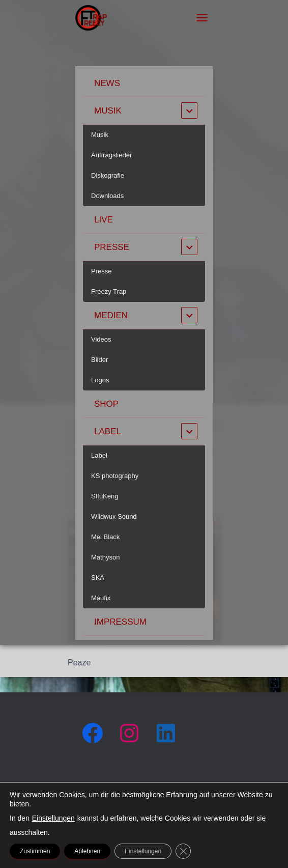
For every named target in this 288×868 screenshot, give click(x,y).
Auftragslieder (111, 155)
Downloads (107, 196)
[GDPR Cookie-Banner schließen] (183, 851)
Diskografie (108, 175)
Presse (112, 247)
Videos (101, 339)
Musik (108, 111)
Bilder (99, 360)
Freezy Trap (109, 291)
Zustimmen (35, 851)
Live (104, 220)
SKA (98, 578)
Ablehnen (87, 851)
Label (108, 431)
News (107, 83)
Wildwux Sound (114, 516)
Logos (100, 380)
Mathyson (105, 557)
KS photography (115, 476)
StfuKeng (105, 496)
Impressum (120, 622)
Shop (106, 404)
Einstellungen (53, 818)
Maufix (101, 598)
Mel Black (105, 537)
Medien (111, 315)
